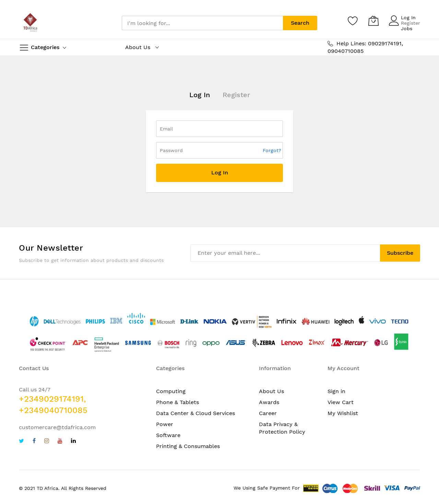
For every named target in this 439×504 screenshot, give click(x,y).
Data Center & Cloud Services (195, 413)
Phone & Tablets (177, 402)
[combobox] (202, 23)
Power (165, 424)
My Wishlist (343, 413)
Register (411, 23)
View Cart (341, 402)
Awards (269, 402)
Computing (171, 391)
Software (168, 435)
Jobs (407, 28)
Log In (408, 18)
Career (268, 413)
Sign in (336, 391)
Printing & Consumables (188, 446)
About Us (271, 391)
